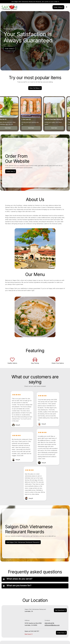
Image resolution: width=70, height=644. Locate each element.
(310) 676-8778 (49, 623)
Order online (58, 7)
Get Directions (60, 610)
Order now (61, 633)
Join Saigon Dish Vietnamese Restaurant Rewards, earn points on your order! (35, 2)
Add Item (32, 128)
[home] (9, 7)
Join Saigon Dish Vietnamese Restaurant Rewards (23, 542)
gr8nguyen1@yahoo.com (52, 625)
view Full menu (35, 88)
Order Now (11, 171)
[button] (67, 7)
